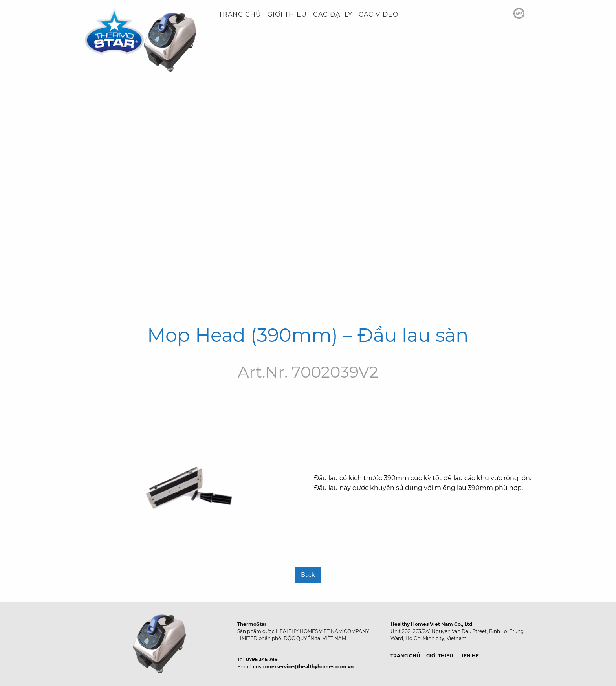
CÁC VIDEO (379, 14)
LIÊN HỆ (469, 656)
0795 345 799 (262, 659)
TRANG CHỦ (240, 14)
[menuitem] (240, 15)
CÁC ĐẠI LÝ (333, 14)
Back (308, 575)
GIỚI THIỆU (287, 14)
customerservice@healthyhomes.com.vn (303, 667)
